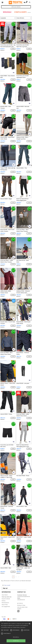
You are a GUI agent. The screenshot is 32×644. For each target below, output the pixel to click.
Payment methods (6, 599)
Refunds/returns (5, 603)
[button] (24, 2)
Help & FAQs (5, 605)
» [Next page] (19, 577)
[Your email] (14, 585)
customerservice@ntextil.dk (24, 597)
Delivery (4, 601)
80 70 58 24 (20, 603)
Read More (23, 627)
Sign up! (5, 588)
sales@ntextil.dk (21, 600)
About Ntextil (5, 595)
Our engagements (6, 607)
